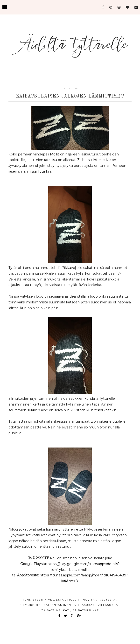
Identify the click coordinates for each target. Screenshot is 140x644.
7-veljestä (55, 600)
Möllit (55, 154)
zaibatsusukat (86, 610)
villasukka (108, 605)
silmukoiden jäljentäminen (46, 605)
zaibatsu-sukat (56, 610)
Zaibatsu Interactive (94, 160)
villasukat (85, 605)
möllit (74, 600)
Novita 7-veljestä (100, 600)
